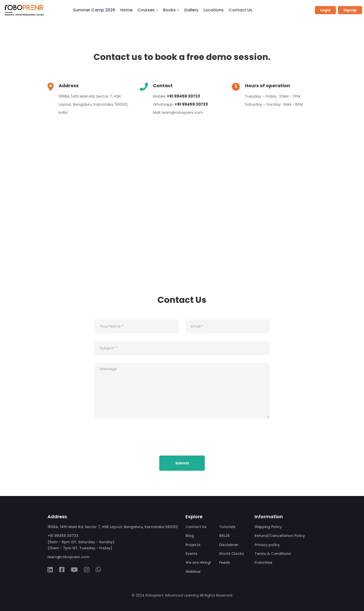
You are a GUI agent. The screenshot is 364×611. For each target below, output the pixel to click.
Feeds (225, 562)
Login (325, 10)
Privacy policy (267, 545)
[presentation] (133, 438)
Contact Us (196, 527)
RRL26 (224, 536)
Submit (182, 463)
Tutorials (227, 527)
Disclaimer (229, 545)
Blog (190, 536)
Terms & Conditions (273, 554)
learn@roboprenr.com (182, 112)
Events (191, 554)
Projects (193, 545)
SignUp (350, 10)
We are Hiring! (198, 562)
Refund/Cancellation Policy (280, 536)
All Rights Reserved (216, 595)
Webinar (193, 572)
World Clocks (232, 554)
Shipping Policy (268, 527)
